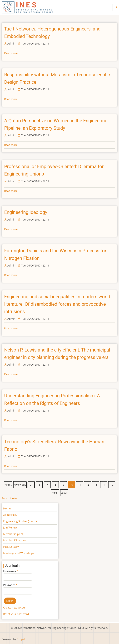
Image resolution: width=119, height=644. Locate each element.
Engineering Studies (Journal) (21, 521)
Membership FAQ (14, 534)
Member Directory (14, 540)
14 (104, 484)
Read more (11, 53)
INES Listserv (11, 547)
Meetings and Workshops (19, 553)
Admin (11, 44)
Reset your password (16, 614)
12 (88, 484)
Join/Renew (10, 528)
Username (10, 571)
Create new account (15, 608)
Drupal (21, 639)
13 (96, 484)
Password (9, 585)
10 (72, 485)
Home (7, 508)
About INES (10, 515)
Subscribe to (9, 498)
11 (80, 484)
